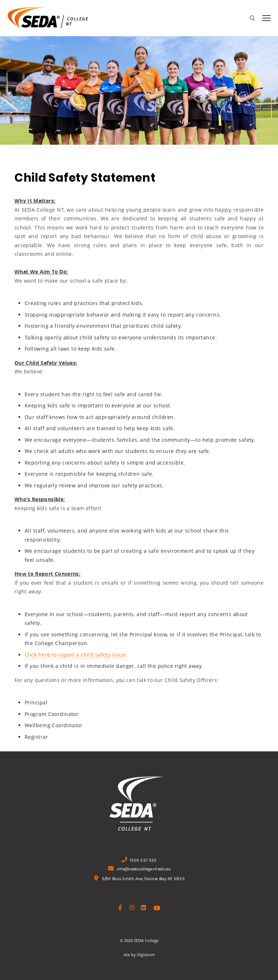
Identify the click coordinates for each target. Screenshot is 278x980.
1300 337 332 (143, 861)
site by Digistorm (139, 954)
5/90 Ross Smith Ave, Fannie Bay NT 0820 (143, 880)
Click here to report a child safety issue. (76, 655)
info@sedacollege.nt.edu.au (144, 870)
